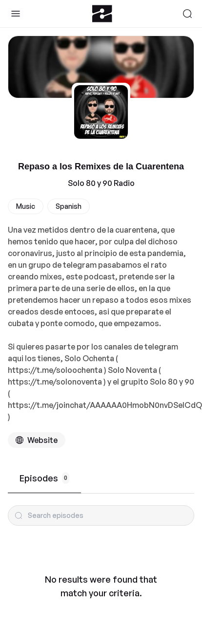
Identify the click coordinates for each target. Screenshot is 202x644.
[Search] (187, 14)
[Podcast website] (37, 440)
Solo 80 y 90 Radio (101, 183)
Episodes (44, 478)
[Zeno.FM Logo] (102, 14)
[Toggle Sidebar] (16, 14)
